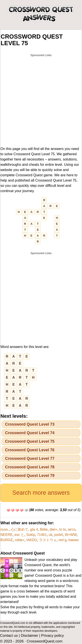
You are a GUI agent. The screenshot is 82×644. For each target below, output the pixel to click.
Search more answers (41, 493)
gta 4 (34, 529)
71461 (42, 535)
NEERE (6, 535)
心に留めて (19, 529)
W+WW (71, 535)
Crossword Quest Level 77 (30, 458)
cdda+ (20, 540)
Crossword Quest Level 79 (30, 476)
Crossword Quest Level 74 (30, 433)
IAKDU (32, 540)
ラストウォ (48, 540)
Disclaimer (29, 636)
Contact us (9, 636)
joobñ (58, 535)
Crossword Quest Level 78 (30, 467)
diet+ (53, 529)
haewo (74, 540)
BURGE (7, 540)
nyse (5, 529)
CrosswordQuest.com (44, 641)
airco (72, 529)
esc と (19, 535)
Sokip (31, 535)
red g (62, 540)
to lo (63, 529)
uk (51, 535)
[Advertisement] (41, 100)
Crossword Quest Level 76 (30, 450)
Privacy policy (52, 636)
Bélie (44, 529)
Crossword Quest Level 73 (30, 424)
